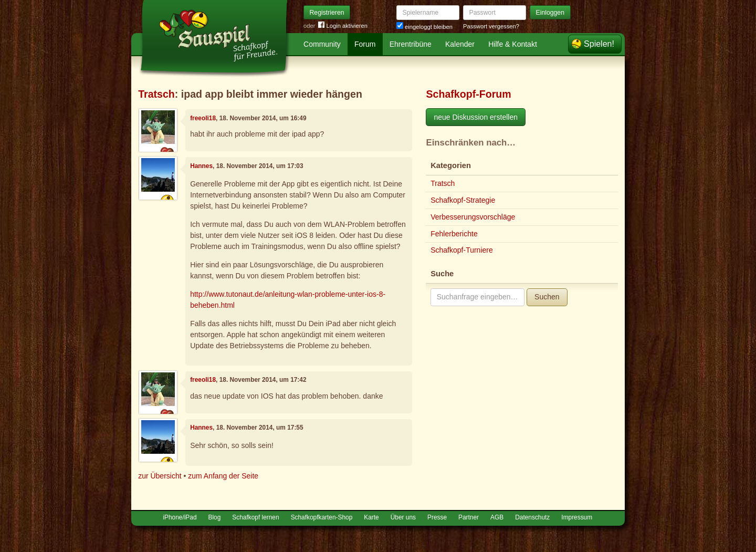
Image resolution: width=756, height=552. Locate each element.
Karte (371, 517)
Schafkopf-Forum (468, 94)
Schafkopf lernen (255, 517)
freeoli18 (203, 118)
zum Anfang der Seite (223, 476)
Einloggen (550, 13)
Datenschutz (532, 517)
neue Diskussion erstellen (476, 117)
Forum (365, 44)
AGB (497, 517)
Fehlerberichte (454, 234)
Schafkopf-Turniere (462, 250)
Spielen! (599, 44)
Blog (215, 517)
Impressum (577, 517)
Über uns (403, 517)
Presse (437, 517)
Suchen (547, 297)
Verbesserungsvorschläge (473, 217)
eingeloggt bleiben (424, 27)
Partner (469, 517)
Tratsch (156, 94)
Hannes (201, 166)
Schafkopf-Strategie (463, 200)
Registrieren (327, 13)
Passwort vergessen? (491, 26)
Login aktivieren (343, 26)
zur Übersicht (160, 476)
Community (322, 44)
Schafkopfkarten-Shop (322, 517)
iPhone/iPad (180, 517)
